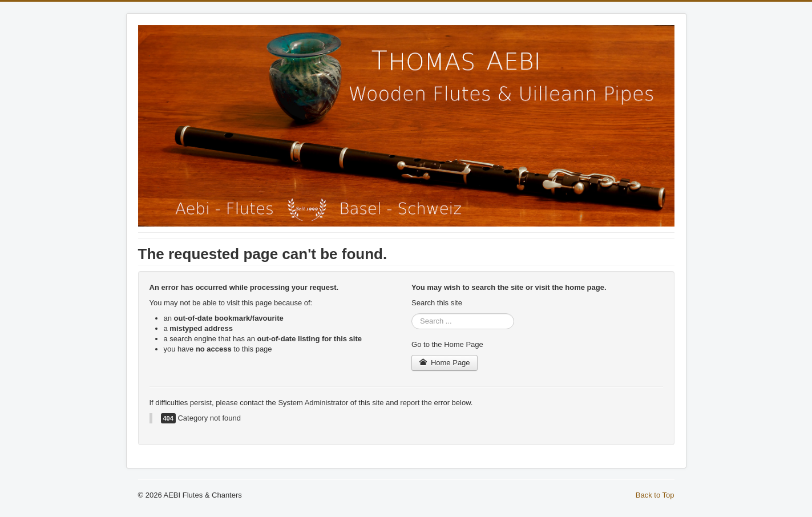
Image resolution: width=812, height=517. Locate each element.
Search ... (412, 314)
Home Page (445, 363)
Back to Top (655, 495)
